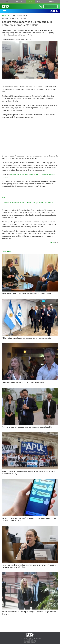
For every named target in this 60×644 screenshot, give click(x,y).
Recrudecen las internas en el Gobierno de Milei (23, 383)
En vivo (50, 6)
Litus (39, 2)
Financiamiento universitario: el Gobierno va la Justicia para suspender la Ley (28, 473)
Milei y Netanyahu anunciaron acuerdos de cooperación (27, 294)
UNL (7, 2)
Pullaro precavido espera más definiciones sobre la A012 (27, 427)
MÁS (8, 174)
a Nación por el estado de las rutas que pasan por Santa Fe (32, 203)
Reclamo (6, 203)
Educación (6, 16)
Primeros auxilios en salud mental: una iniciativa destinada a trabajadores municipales (29, 566)
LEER (4, 174)
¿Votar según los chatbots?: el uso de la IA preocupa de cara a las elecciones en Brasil (29, 519)
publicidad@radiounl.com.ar (30, 641)
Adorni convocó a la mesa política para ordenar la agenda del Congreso (29, 613)
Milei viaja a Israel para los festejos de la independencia (26, 338)
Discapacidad (15, 174)
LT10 (30, 2)
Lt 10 (6, 6)
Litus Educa (50, 2)
